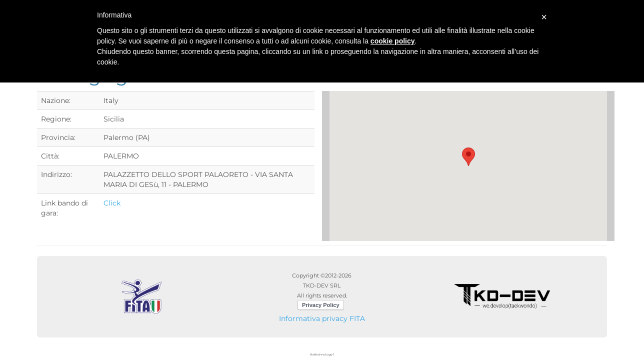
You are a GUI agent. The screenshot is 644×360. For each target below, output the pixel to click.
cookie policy (393, 41)
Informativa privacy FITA (322, 318)
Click (112, 203)
